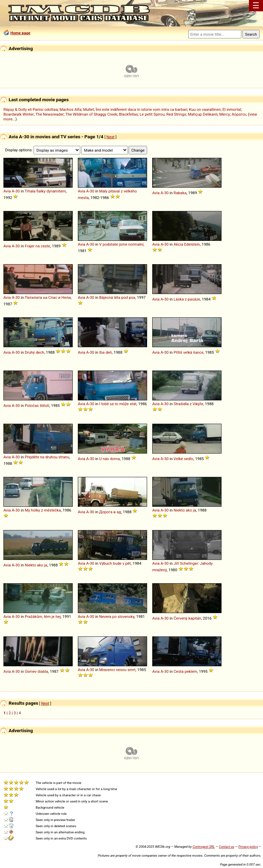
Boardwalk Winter (19, 114)
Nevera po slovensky (117, 617)
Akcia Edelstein (187, 244)
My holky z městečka (43, 510)
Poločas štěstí (37, 406)
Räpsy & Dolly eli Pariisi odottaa (31, 109)
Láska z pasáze (187, 299)
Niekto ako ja (185, 510)
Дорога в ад (110, 512)
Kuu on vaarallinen (205, 109)
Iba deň (105, 352)
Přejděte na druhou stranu (47, 457)
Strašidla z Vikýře (188, 404)
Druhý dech (34, 352)
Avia (7, 191)
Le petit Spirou (152, 114)
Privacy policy (248, 847)
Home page (20, 33)
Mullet (88, 109)
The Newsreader (49, 114)
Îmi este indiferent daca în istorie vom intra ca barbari (141, 109)
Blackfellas (128, 114)
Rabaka (180, 193)
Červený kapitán (187, 618)
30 (18, 191)
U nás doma (109, 459)
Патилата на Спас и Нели (48, 297)
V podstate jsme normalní (121, 244)
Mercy (224, 114)
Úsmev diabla (36, 671)
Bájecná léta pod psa (117, 297)
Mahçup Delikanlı (203, 114)
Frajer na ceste (37, 246)
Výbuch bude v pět (115, 563)
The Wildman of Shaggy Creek (91, 114)
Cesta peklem (185, 671)
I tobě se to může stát (118, 404)
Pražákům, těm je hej (43, 617)
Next (111, 137)
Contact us (226, 847)
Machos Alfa (71, 109)
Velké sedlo (183, 459)
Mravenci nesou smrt (117, 670)
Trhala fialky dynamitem (45, 191)
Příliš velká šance (188, 352)
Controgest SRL (204, 847)
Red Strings (176, 114)
